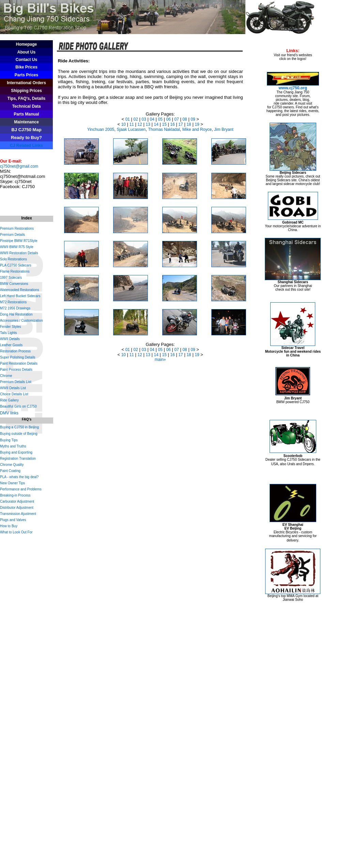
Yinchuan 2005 (101, 130)
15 (164, 124)
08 (185, 119)
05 (160, 119)
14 (156, 124)
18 (189, 124)
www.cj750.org (293, 88)
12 (140, 124)
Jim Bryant (223, 130)
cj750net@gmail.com (19, 166)
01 (128, 119)
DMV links (9, 413)
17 (180, 124)
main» (160, 360)
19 (197, 124)
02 (136, 119)
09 (193, 119)
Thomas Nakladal (164, 130)
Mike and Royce (197, 130)
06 (168, 119)
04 (152, 119)
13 (148, 124)
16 (172, 124)
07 (176, 119)
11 (132, 124)
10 (124, 124)
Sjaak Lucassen (131, 130)
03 (144, 119)
